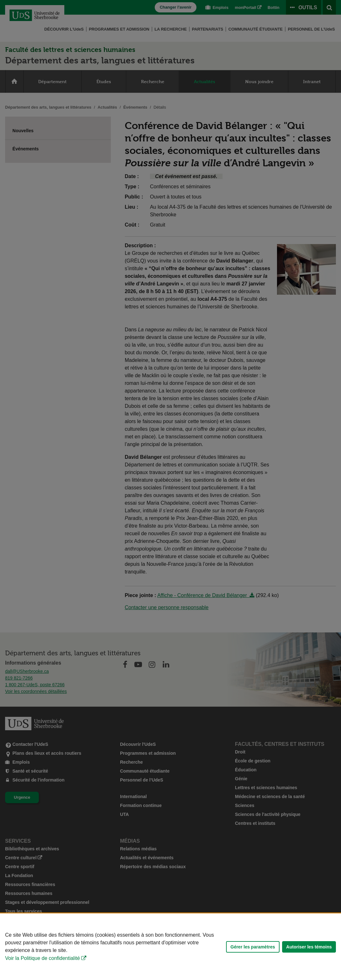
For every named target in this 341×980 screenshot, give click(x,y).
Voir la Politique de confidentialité (43, 958)
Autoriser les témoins (309, 947)
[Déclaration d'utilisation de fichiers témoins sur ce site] (170, 947)
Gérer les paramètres (253, 947)
